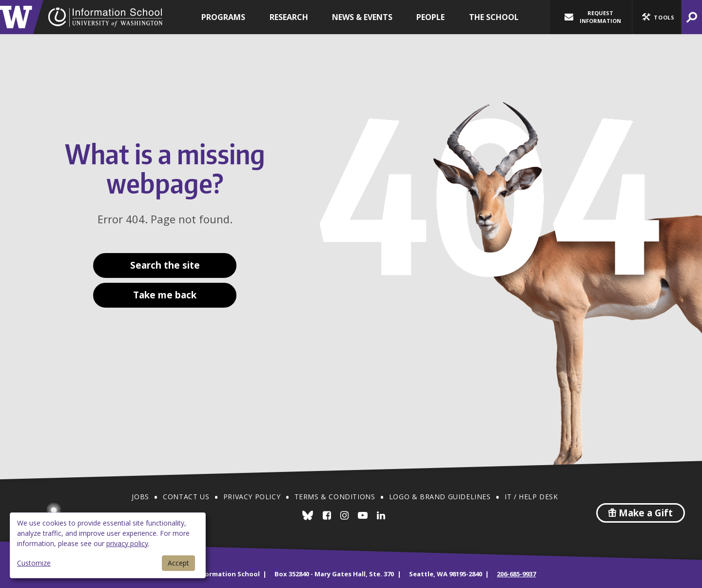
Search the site (165, 265)
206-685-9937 (516, 574)
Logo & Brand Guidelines (440, 497)
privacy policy (127, 543)
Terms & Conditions (335, 497)
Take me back (165, 295)
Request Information (593, 17)
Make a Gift (641, 513)
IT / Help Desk (531, 497)
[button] (657, 17)
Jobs (140, 497)
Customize (34, 563)
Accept (178, 563)
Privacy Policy (252, 497)
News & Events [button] (362, 17)
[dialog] (108, 545)
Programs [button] (223, 17)
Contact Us (186, 497)
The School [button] (494, 17)
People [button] (430, 17)
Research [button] (289, 17)
